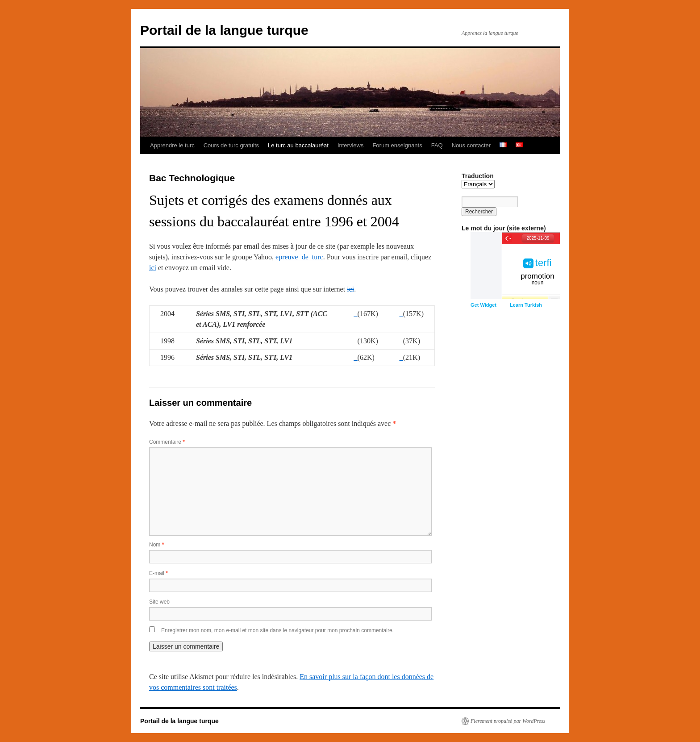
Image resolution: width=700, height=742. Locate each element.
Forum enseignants (397, 145)
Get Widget (483, 305)
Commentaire (167, 442)
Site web (159, 602)
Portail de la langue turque (224, 30)
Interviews (351, 145)
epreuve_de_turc (299, 257)
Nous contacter (471, 145)
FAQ (437, 145)
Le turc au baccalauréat (298, 145)
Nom (156, 545)
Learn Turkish (526, 305)
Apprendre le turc (172, 145)
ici (153, 268)
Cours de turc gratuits (231, 145)
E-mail (158, 573)
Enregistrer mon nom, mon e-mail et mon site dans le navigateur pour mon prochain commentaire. (277, 630)
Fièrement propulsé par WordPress (508, 721)
